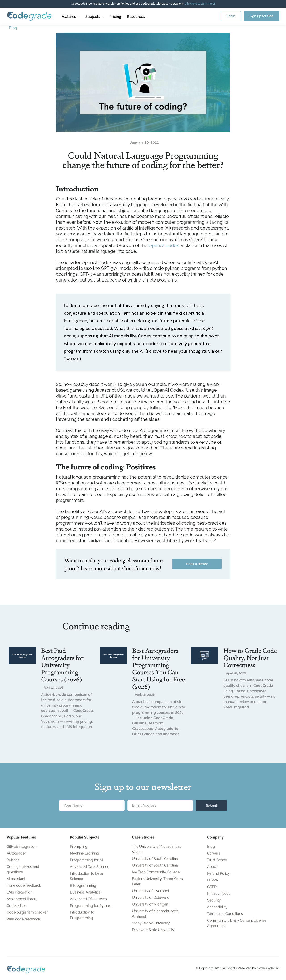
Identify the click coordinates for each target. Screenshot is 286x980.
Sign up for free (262, 16)
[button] (70, 16)
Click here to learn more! (200, 4)
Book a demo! (197, 564)
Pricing (115, 17)
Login (231, 16)
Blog (13, 28)
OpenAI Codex (164, 245)
